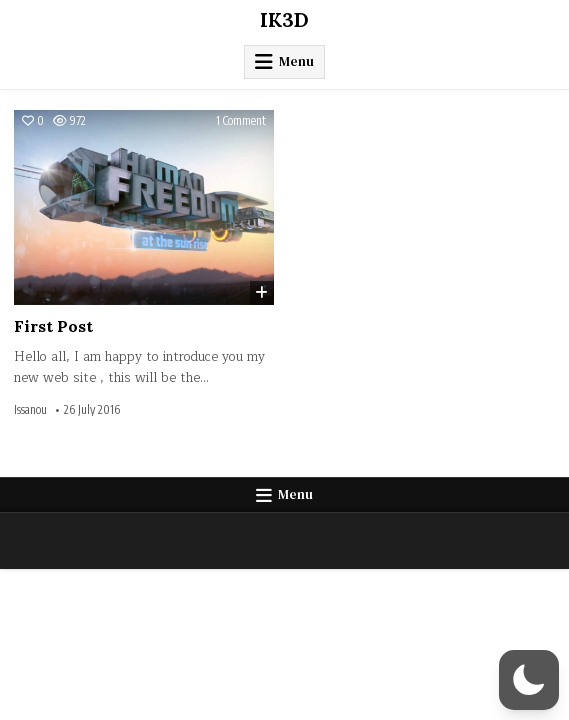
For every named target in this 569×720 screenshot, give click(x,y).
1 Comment (241, 121)
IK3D (284, 19)
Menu (296, 61)
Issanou (30, 410)
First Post (53, 326)
